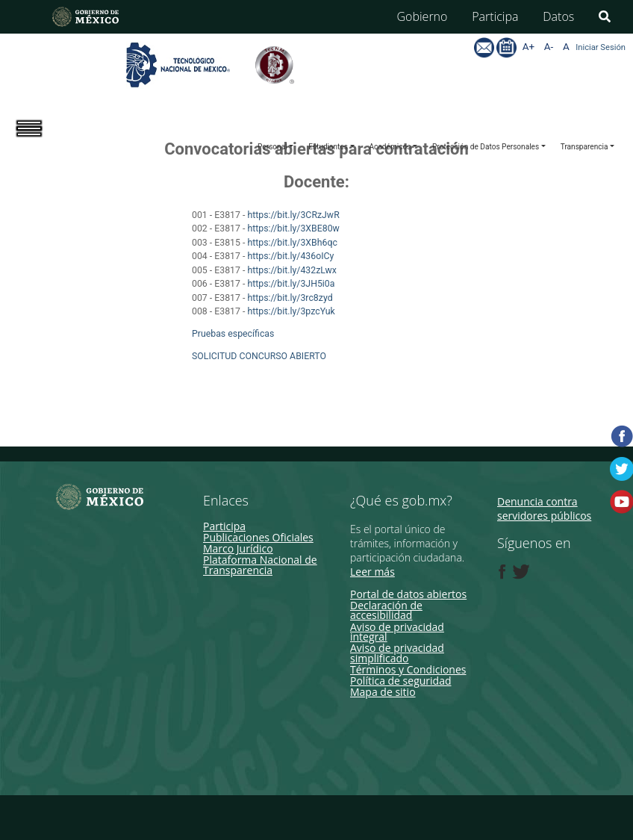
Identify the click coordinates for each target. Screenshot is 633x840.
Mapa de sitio (383, 692)
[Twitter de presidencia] (520, 572)
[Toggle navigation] (40, 141)
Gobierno (422, 16)
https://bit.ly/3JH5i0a (291, 284)
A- (549, 47)
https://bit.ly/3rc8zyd (291, 298)
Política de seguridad (401, 681)
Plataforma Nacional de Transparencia (260, 564)
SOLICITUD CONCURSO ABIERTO (259, 356)
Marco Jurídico (238, 548)
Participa (495, 16)
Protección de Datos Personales (486, 147)
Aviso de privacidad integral (397, 632)
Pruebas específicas (233, 334)
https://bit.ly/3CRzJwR (294, 215)
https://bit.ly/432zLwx (293, 270)
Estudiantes (328, 147)
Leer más (372, 572)
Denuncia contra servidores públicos (544, 509)
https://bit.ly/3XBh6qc (293, 243)
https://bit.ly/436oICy (291, 256)
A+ (528, 47)
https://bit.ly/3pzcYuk (292, 311)
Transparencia (584, 147)
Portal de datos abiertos (408, 594)
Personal (272, 147)
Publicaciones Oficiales (258, 537)
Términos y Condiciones (408, 669)
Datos (558, 16)
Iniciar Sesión (601, 47)
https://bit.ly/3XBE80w (294, 228)
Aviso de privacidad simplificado (397, 653)
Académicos (390, 147)
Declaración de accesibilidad (386, 610)
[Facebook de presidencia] (502, 572)
